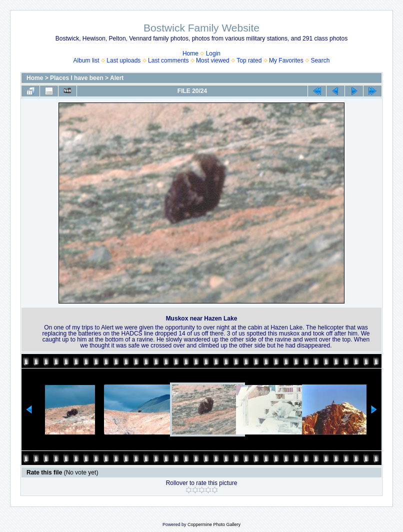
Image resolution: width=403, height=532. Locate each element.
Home (190, 53)
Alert (117, 78)
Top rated (249, 60)
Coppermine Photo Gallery (214, 524)
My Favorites (286, 60)
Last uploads (123, 60)
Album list (86, 60)
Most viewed (213, 60)
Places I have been (77, 78)
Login (213, 53)
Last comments (168, 60)
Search (320, 60)
